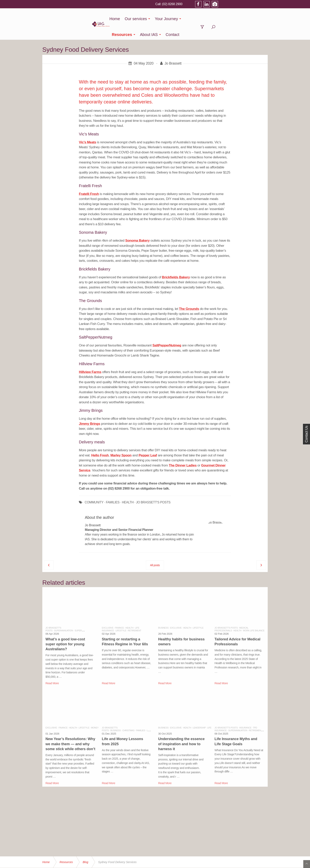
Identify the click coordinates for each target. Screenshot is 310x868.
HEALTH (128, 487)
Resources (188, 19)
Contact (239, 19)
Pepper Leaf (148, 440)
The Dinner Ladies (183, 450)
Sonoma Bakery (138, 225)
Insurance (245, 712)
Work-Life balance (254, 615)
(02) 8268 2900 (221, 4)
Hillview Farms (90, 356)
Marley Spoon (121, 440)
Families (141, 715)
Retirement (135, 615)
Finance (119, 612)
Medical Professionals (231, 613)
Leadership (153, 715)
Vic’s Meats (87, 126)
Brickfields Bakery (176, 261)
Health (129, 612)
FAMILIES (113, 487)
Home (107, 19)
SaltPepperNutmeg (167, 330)
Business (163, 612)
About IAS (215, 19)
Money (95, 712)
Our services (128, 19)
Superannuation (63, 615)
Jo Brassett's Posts (226, 612)
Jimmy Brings (90, 408)
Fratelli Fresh (89, 178)
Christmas (128, 715)
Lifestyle (121, 615)
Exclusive (108, 612)
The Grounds (189, 293)
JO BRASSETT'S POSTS (153, 487)
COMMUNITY (94, 487)
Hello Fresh (100, 440)
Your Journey (159, 19)
